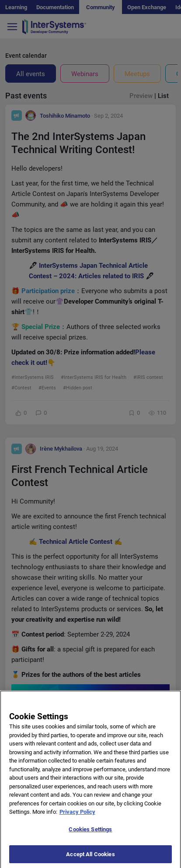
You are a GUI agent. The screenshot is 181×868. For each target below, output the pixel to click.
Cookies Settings (90, 834)
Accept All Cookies (90, 859)
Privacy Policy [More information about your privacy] (77, 817)
